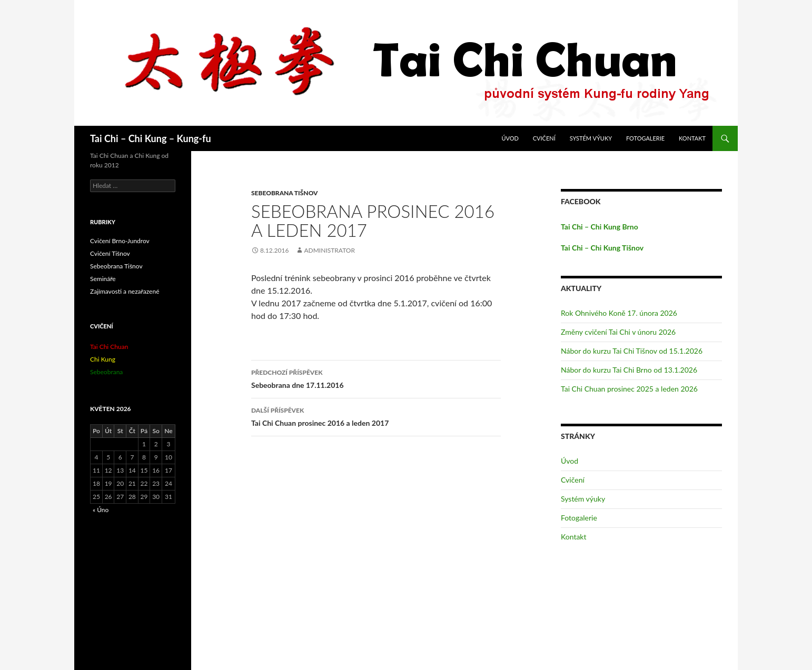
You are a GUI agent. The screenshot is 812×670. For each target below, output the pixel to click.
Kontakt (692, 138)
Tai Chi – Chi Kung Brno (600, 227)
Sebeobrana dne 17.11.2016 (376, 378)
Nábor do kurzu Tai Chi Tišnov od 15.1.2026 (632, 351)
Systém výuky (591, 138)
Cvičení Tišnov (110, 253)
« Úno (101, 510)
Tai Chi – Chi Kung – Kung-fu (151, 138)
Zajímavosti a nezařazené (125, 291)
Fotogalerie (645, 138)
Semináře (103, 279)
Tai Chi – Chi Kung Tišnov (602, 248)
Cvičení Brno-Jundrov (120, 241)
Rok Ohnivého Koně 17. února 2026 (619, 313)
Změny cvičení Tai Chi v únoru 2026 (618, 332)
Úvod (510, 138)
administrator (329, 250)
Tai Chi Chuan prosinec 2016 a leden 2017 (376, 416)
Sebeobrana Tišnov (285, 193)
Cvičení (544, 138)
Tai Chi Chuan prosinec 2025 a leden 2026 (629, 389)
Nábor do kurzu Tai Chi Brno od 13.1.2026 (629, 370)
